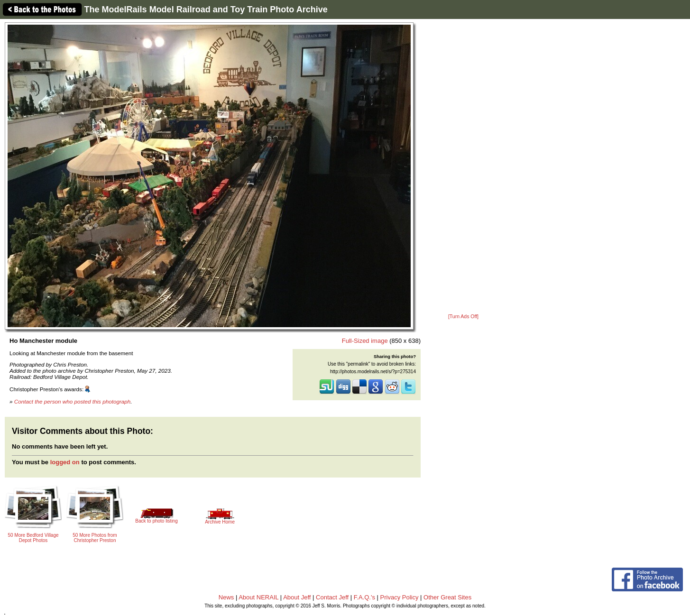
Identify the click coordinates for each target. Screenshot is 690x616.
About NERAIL (258, 597)
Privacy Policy (400, 597)
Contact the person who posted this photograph (73, 401)
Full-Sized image (365, 341)
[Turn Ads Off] (463, 317)
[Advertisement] (463, 167)
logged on (65, 462)
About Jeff (297, 597)
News (226, 597)
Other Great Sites (447, 597)
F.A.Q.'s (364, 597)
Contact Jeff (332, 597)
